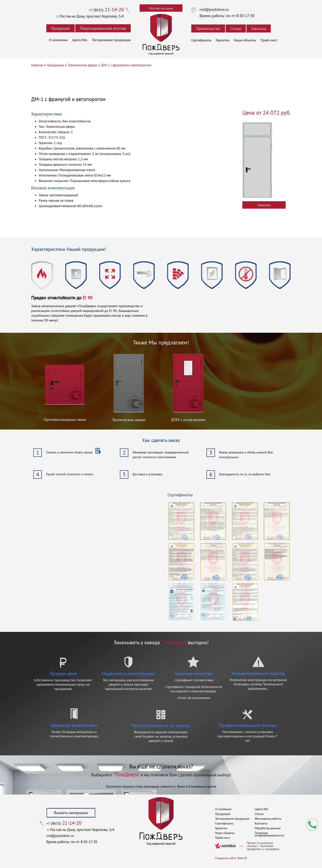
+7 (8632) (106, 10)
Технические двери (82, 65)
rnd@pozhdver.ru (214, 9)
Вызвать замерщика (71, 813)
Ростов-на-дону (161, 8)
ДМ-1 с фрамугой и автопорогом (126, 65)
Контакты (261, 823)
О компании (58, 40)
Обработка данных (268, 828)
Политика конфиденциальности (270, 834)
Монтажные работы (268, 819)
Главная (37, 65)
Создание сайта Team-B (231, 858)
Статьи (236, 28)
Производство (208, 28)
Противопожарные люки (65, 419)
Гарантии (223, 40)
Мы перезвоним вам (312, 825)
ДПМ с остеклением (188, 420)
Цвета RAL (80, 40)
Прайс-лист (269, 40)
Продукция (60, 28)
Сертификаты (201, 40)
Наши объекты (245, 40)
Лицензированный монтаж (103, 28)
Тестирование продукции (111, 40)
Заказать (258, 28)
